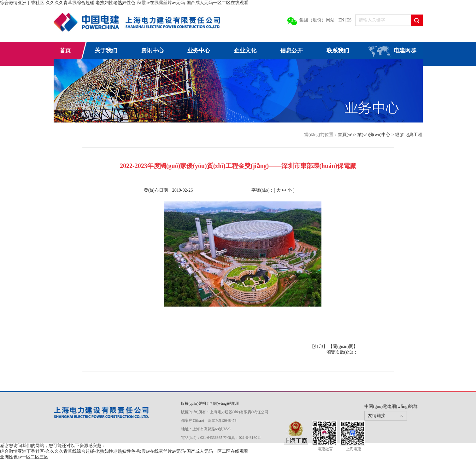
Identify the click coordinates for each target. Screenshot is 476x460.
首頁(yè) (346, 135)
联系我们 (338, 51)
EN (341, 20)
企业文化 (245, 51)
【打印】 (319, 346)
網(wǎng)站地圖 (226, 403)
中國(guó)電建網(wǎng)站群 (391, 406)
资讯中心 (152, 51)
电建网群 (405, 51)
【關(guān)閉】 (343, 346)
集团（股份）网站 (317, 20)
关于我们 (106, 51)
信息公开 (291, 51)
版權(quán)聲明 (194, 403)
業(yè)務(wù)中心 (374, 135)
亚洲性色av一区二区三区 (24, 457)
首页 (65, 51)
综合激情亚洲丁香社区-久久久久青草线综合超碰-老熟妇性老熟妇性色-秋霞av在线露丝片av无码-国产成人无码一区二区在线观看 (124, 3)
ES (349, 20)
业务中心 (199, 51)
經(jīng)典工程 (409, 135)
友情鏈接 (377, 416)
